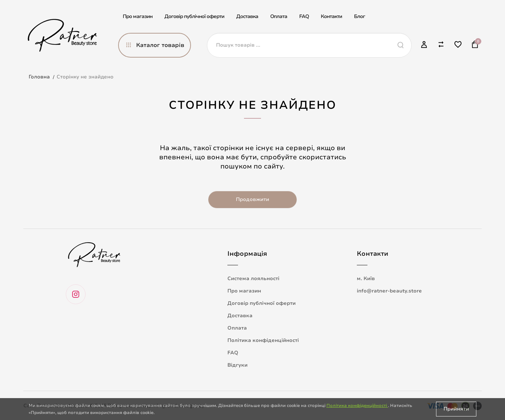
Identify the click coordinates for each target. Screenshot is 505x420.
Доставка (247, 16)
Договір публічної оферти (194, 16)
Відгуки (237, 365)
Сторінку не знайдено (85, 77)
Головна (39, 77)
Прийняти (456, 409)
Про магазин (138, 16)
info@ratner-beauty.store (389, 291)
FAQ (304, 16)
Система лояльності (253, 279)
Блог (359, 16)
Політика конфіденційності (263, 340)
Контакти (331, 16)
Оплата (279, 16)
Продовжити (253, 199)
